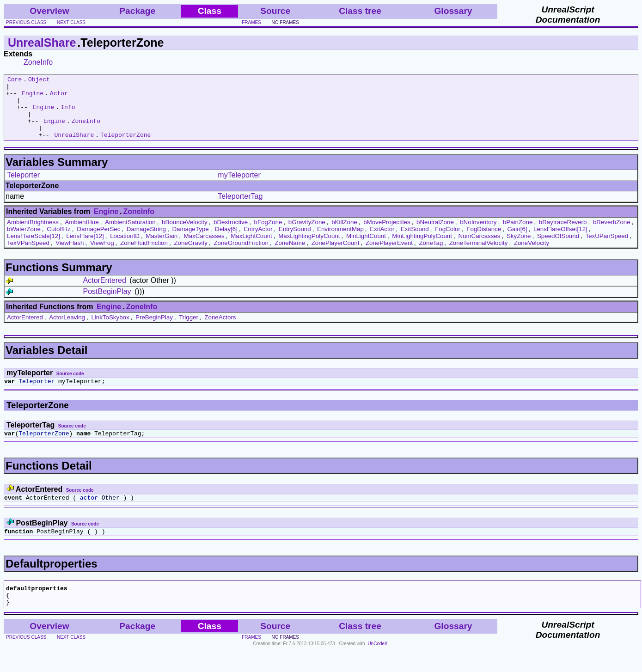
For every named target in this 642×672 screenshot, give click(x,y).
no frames (285, 22)
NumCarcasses (479, 248)
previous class (26, 22)
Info (68, 114)
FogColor (448, 241)
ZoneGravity (191, 255)
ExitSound (415, 241)
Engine (33, 97)
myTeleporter (239, 187)
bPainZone (518, 235)
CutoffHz (59, 241)
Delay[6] (226, 241)
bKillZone (344, 235)
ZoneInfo (38, 62)
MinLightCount (366, 248)
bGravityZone (307, 235)
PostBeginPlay (107, 304)
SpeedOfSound (558, 248)
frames (251, 22)
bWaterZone (24, 241)
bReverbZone (612, 235)
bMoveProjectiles (387, 235)
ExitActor (382, 241)
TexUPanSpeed (607, 248)
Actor (59, 97)
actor (89, 514)
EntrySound (295, 241)
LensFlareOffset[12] (560, 241)
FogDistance (484, 241)
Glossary (453, 11)
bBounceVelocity (185, 235)
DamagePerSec (98, 241)
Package (137, 11)
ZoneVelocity (532, 255)
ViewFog (102, 255)
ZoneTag (431, 255)
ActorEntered (105, 293)
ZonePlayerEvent (389, 255)
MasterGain (162, 248)
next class (71, 22)
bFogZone (268, 235)
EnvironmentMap (340, 241)
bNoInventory (478, 235)
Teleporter (23, 187)
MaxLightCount (251, 248)
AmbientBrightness (33, 235)
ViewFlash (70, 255)
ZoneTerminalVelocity (479, 255)
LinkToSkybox (110, 330)
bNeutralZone (435, 235)
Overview (49, 11)
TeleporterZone (125, 147)
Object (39, 80)
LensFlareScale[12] (34, 248)
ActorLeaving (67, 330)
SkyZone (519, 248)
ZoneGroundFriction (241, 255)
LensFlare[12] (85, 248)
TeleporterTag (240, 209)
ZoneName (290, 255)
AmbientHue (82, 235)
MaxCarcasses (204, 248)
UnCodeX (377, 666)
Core (15, 80)
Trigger (189, 330)
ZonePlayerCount (336, 255)
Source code (70, 386)
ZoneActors (220, 330)
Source (275, 11)
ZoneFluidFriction (144, 255)
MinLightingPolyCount (422, 248)
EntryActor (258, 241)
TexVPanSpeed (28, 255)
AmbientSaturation (130, 235)
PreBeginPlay (154, 330)
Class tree (360, 11)
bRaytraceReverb (563, 235)
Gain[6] (517, 241)
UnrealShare (42, 43)
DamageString (146, 241)
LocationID (125, 248)
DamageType (190, 241)
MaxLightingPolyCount (309, 248)
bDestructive (231, 235)
